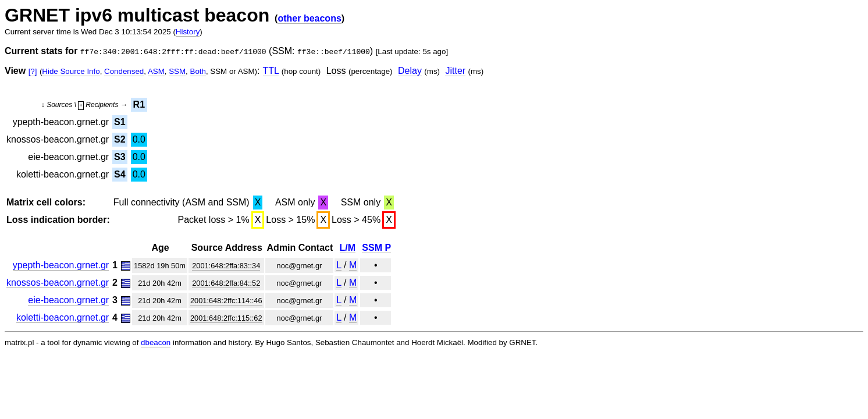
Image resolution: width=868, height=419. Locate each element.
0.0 (139, 139)
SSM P (376, 248)
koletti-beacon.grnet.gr (63, 317)
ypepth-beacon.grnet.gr (61, 265)
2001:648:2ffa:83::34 (226, 266)
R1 (139, 104)
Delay (410, 71)
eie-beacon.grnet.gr (68, 300)
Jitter (455, 71)
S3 (120, 157)
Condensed (124, 71)
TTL (271, 71)
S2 (120, 139)
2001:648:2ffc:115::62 (226, 318)
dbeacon (156, 342)
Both (198, 71)
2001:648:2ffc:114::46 (226, 301)
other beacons (309, 18)
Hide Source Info (71, 71)
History (188, 32)
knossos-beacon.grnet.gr (58, 283)
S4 (120, 174)
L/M (348, 248)
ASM (156, 71)
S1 (120, 122)
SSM (177, 71)
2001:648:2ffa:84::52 (226, 283)
